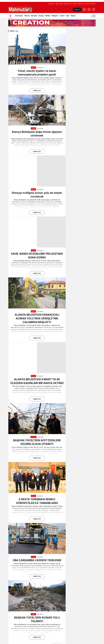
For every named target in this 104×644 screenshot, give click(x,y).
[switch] (93, 16)
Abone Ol (77, 9)
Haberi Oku (37, 91)
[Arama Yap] (84, 9)
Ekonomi (34, 437)
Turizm (34, 557)
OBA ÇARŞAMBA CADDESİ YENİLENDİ (37, 560)
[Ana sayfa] (10, 16)
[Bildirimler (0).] (94, 9)
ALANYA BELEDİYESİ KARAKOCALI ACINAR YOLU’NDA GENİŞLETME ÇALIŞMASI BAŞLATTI (37, 318)
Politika (33, 128)
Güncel (34, 68)
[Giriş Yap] (89, 9)
